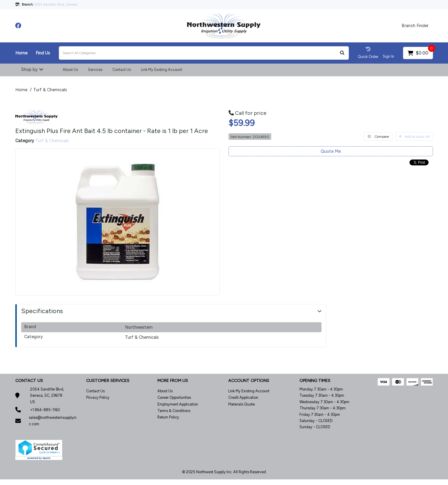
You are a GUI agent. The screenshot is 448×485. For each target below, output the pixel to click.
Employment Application (178, 404)
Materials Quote (242, 404)
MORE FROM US (173, 381)
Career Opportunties (174, 397)
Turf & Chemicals (50, 90)
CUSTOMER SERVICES (108, 381)
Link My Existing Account (161, 70)
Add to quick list (414, 136)
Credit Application (243, 397)
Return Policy (168, 417)
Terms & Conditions (174, 411)
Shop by (29, 69)
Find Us (43, 53)
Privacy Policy (98, 397)
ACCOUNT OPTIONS (249, 381)
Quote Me (331, 151)
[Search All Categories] (204, 53)
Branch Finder (415, 26)
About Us (70, 70)
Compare (378, 136)
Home (21, 53)
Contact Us (122, 70)
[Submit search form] (342, 53)
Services (95, 70)
